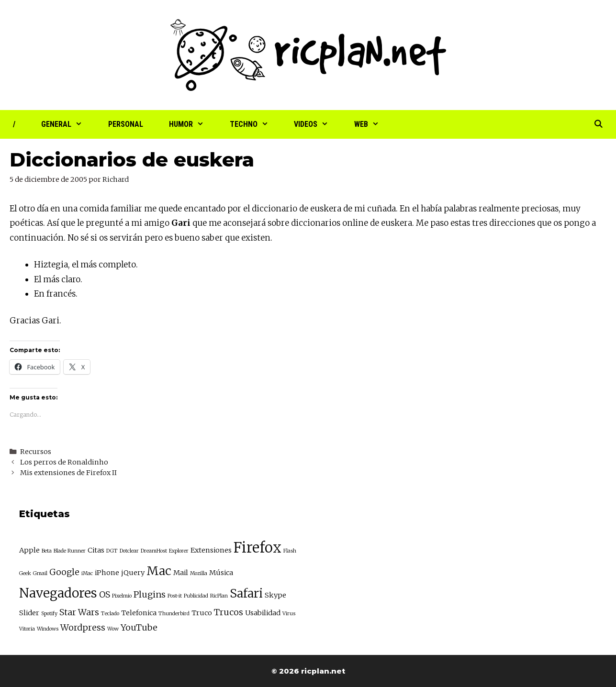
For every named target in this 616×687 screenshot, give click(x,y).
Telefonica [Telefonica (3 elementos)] (139, 613)
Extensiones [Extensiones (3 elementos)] (211, 550)
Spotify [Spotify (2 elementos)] (49, 614)
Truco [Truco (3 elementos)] (202, 613)
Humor (193, 124)
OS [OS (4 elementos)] (105, 594)
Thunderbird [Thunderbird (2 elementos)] (174, 614)
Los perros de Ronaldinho (64, 462)
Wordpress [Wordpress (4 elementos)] (83, 627)
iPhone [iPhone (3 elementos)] (107, 573)
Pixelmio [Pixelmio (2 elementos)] (122, 596)
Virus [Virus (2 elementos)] (289, 614)
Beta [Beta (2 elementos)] (47, 551)
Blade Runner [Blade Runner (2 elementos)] (70, 551)
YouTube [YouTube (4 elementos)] (139, 627)
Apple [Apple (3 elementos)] (29, 550)
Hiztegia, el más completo (85, 265)
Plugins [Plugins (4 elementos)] (150, 594)
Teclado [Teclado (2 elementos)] (110, 614)
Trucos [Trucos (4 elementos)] (229, 612)
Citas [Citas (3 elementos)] (96, 550)
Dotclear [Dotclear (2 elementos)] (129, 551)
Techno (256, 124)
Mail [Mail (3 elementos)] (181, 573)
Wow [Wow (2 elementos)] (113, 629)
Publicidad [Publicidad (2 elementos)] (196, 596)
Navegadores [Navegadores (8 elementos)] (58, 593)
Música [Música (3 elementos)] (221, 573)
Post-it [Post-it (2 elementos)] (175, 596)
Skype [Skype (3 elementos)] (275, 595)
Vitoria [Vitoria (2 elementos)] (27, 629)
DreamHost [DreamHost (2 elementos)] (154, 551)
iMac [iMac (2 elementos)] (87, 573)
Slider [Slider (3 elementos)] (29, 613)
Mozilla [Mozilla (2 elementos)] (199, 573)
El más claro (57, 279)
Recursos (36, 452)
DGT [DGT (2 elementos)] (112, 551)
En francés (55, 294)
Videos (318, 124)
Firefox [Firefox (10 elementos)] (258, 548)
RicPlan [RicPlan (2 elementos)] (219, 596)
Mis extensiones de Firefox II (68, 473)
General (68, 124)
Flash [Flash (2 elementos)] (290, 551)
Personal (126, 124)
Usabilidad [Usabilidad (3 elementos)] (263, 613)
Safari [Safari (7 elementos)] (246, 593)
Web (373, 124)
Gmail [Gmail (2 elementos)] (40, 573)
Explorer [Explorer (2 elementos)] (179, 551)
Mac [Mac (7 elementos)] (159, 571)
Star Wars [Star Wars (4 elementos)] (79, 612)
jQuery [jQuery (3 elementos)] (133, 573)
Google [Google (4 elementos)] (64, 572)
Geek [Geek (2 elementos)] (25, 573)
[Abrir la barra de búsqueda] (598, 124)
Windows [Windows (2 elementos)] (48, 629)
